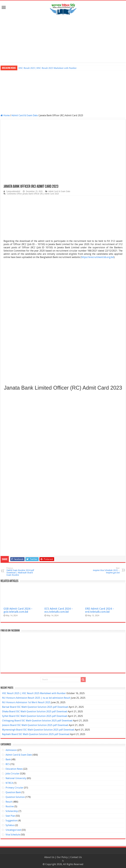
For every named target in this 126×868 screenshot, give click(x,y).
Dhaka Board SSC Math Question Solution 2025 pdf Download (35, 711)
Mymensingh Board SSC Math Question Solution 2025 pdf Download (38, 730)
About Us (49, 857)
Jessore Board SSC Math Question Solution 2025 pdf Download (35, 725)
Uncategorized (13, 830)
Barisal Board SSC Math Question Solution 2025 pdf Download (35, 707)
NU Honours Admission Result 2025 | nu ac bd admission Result (36, 698)
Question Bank (13, 792)
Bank (8, 759)
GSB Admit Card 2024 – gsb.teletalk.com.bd (18, 610)
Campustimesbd (13, 191)
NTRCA (9, 783)
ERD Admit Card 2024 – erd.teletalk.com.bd (100, 610)
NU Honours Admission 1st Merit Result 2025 (26, 702)
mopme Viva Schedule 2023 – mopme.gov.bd (105, 570)
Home (5, 115)
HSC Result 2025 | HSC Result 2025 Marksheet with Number (48, 68)
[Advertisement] (63, 39)
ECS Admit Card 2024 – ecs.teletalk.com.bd (59, 610)
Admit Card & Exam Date (25, 115)
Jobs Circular (12, 774)
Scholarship (12, 811)
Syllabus (10, 825)
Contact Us (76, 857)
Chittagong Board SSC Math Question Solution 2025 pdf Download (37, 721)
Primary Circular (14, 788)
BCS (8, 764)
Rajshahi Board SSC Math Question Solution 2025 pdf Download (36, 734)
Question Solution (15, 797)
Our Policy (63, 857)
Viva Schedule (13, 835)
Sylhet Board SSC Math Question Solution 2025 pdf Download (35, 716)
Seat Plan (10, 816)
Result (9, 802)
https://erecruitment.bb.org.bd (98, 257)
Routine (10, 806)
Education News (14, 769)
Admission (11, 750)
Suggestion (11, 821)
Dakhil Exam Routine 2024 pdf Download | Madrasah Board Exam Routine (21, 572)
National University (16, 778)
